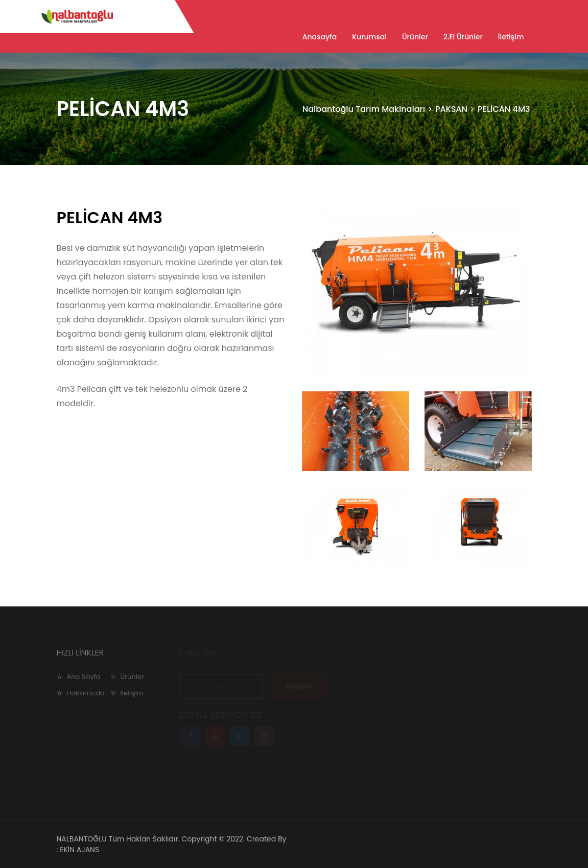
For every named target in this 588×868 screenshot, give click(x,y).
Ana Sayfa (84, 677)
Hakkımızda (86, 693)
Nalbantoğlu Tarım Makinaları (364, 109)
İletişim (511, 37)
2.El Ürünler (463, 37)
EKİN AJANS (79, 850)
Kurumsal (369, 37)
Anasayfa (320, 37)
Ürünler (415, 37)
